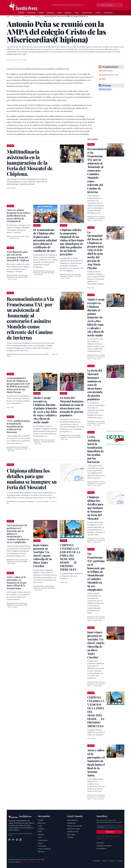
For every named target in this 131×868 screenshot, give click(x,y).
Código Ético (72, 823)
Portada (21, 13)
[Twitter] (13, 840)
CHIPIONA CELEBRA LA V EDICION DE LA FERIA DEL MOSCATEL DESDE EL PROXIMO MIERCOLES (70, 557)
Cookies (104, 861)
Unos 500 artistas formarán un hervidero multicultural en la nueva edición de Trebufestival (19, 216)
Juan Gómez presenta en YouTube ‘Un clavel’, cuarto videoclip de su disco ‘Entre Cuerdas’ (43, 555)
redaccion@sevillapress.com (31, 862)
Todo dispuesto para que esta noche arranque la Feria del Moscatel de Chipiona (18, 256)
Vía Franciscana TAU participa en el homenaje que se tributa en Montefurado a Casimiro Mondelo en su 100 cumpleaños (96, 572)
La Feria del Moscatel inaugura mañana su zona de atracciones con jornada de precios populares (72, 406)
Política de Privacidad (74, 826)
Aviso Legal (71, 834)
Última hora (31, 13)
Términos (112, 861)
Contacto (70, 837)
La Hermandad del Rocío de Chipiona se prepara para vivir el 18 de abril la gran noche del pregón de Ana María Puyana (18, 385)
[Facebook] (9, 840)
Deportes (68, 13)
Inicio (8, 16)
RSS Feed (41, 852)
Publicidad (100, 843)
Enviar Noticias (101, 849)
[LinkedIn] (20, 840)
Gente (59, 13)
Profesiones (108, 13)
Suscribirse (110, 832)
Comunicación (87, 13)
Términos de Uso (73, 832)
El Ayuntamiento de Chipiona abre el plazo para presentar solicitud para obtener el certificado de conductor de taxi (45, 240)
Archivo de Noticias (44, 849)
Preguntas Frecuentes (104, 846)
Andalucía (50, 13)
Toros (77, 13)
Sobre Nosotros (73, 820)
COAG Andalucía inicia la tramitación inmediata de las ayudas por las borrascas (18, 426)
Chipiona (37, 16)
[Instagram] (17, 840)
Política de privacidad (111, 838)
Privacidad (96, 861)
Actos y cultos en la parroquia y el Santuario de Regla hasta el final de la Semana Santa (16, 583)
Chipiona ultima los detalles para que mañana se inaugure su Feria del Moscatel (95, 508)
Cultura (98, 13)
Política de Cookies (74, 829)
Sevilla (41, 13)
